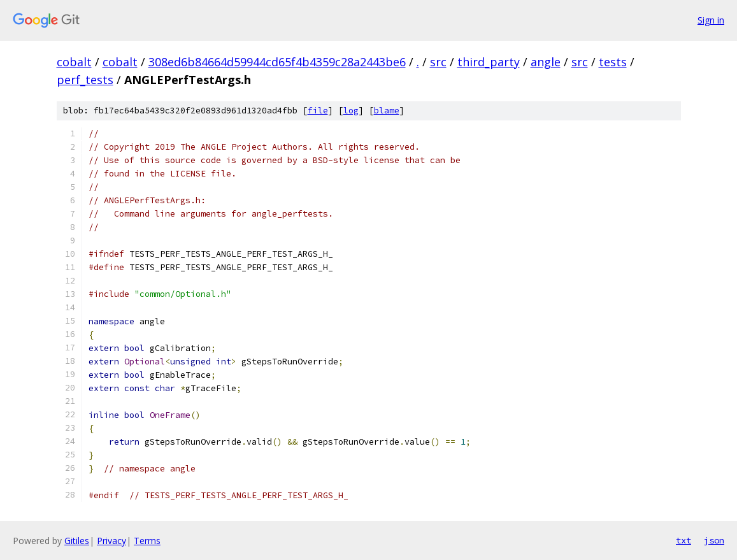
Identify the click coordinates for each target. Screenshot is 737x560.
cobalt (74, 62)
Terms (147, 541)
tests (613, 62)
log (351, 111)
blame (387, 111)
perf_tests (85, 80)
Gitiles (77, 541)
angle (546, 62)
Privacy (111, 541)
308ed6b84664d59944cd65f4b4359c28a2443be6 (277, 62)
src (438, 62)
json (714, 540)
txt (683, 540)
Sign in (711, 20)
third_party (489, 62)
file (318, 111)
